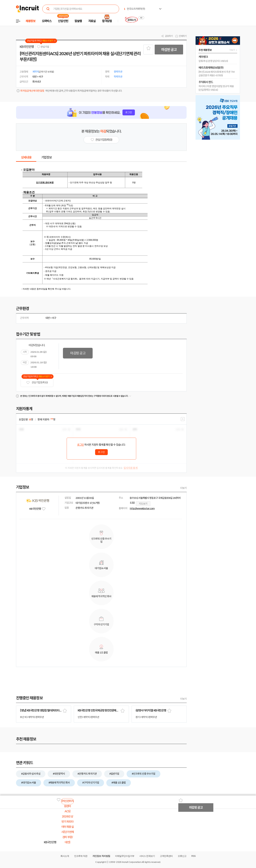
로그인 (81, 445)
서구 (54, 318)
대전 (48, 318)
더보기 (183, 488)
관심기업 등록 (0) (37, 383)
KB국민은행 (27, 47)
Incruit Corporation (131, 862)
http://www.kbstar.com (142, 508)
